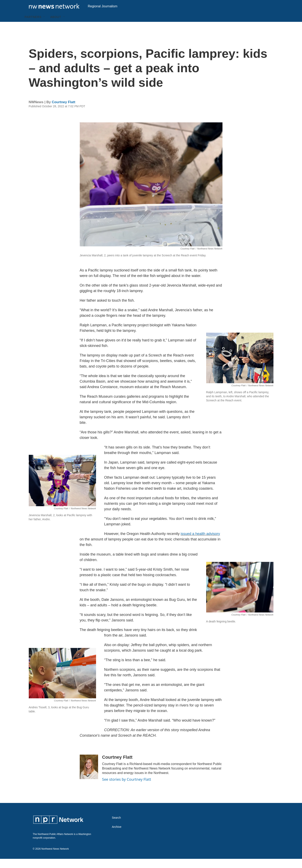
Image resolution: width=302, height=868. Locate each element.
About (56, 26)
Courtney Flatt (64, 111)
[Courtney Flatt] (89, 776)
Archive (117, 836)
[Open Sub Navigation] (44, 26)
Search (116, 827)
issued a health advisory (200, 543)
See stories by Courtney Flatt (127, 788)
